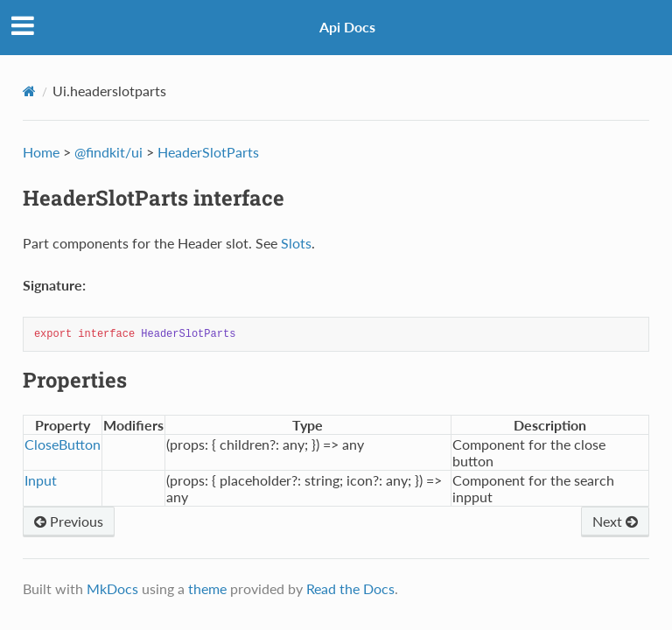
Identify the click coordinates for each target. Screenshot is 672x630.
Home (41, 152)
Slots (296, 243)
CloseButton (63, 444)
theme (207, 588)
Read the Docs (350, 588)
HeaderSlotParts (208, 152)
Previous (69, 521)
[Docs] (29, 91)
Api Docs (347, 27)
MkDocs (112, 588)
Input (41, 480)
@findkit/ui (108, 152)
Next (615, 521)
